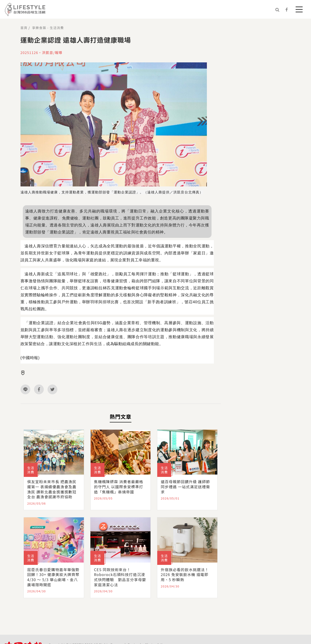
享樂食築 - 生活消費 (48, 28)
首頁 (24, 28)
